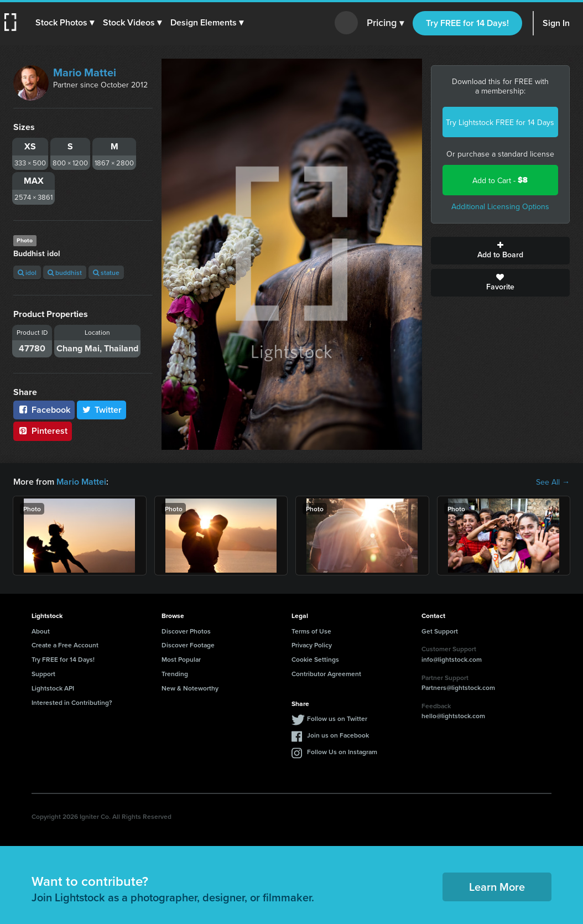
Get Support (440, 631)
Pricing (385, 23)
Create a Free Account (65, 645)
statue (106, 272)
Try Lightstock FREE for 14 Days (500, 122)
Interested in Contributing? (72, 702)
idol (27, 272)
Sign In (556, 23)
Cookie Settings (315, 659)
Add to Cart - (500, 180)
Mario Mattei (85, 72)
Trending (175, 674)
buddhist (65, 272)
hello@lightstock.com (453, 716)
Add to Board (501, 251)
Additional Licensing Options (500, 206)
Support (43, 674)
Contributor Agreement (326, 674)
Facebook (44, 410)
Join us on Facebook (338, 735)
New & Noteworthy (190, 688)
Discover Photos (186, 631)
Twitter (102, 410)
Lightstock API (53, 688)
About (41, 631)
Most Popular (181, 659)
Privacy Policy (312, 645)
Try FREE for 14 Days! (467, 23)
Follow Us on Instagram (342, 752)
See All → (553, 482)
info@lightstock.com (452, 659)
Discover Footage (188, 645)
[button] (65, 23)
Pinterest (43, 431)
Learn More (497, 887)
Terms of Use (311, 631)
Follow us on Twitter (337, 718)
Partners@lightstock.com (458, 687)
